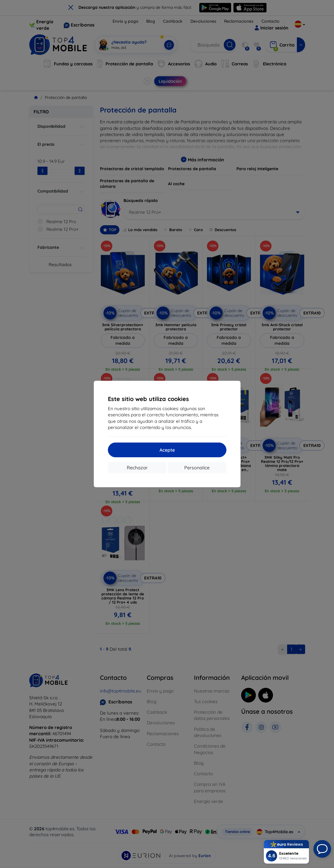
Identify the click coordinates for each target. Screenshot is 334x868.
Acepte (167, 450)
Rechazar (137, 468)
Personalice (197, 468)
